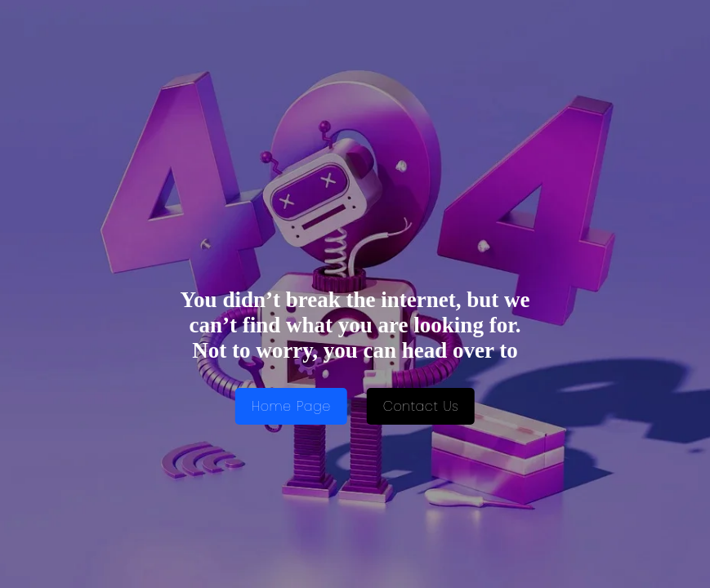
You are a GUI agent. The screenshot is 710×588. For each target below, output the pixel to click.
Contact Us (421, 406)
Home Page (291, 406)
